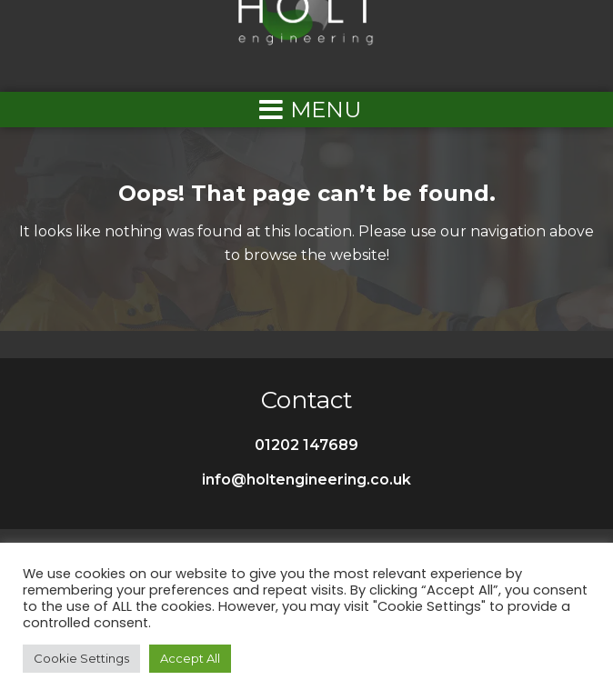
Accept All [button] (190, 658)
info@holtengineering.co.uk (306, 480)
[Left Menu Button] (306, 110)
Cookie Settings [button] (81, 658)
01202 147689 (306, 445)
